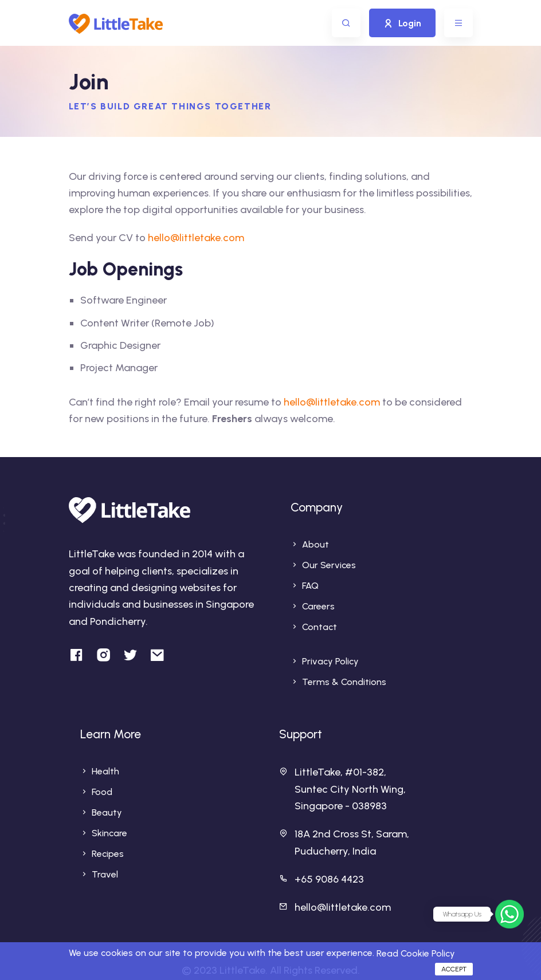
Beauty (107, 812)
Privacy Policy (330, 661)
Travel (105, 874)
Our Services (329, 565)
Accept (454, 969)
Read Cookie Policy (416, 953)
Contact (319, 627)
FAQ (310, 586)
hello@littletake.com (196, 238)
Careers (318, 606)
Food (102, 792)
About (315, 544)
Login (402, 23)
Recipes (108, 854)
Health (105, 771)
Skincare (109, 833)
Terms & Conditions (344, 682)
